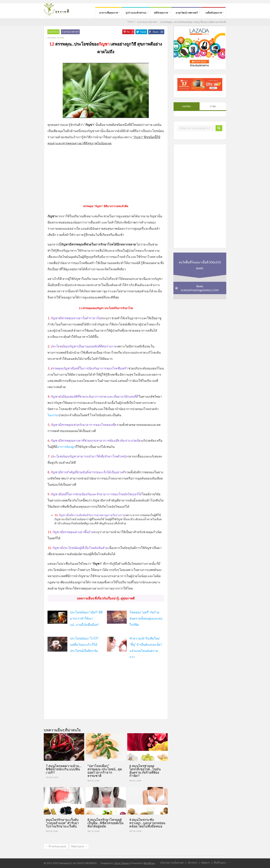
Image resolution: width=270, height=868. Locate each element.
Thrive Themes (121, 863)
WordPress (149, 863)
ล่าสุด (213, 106)
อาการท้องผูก (66, 447)
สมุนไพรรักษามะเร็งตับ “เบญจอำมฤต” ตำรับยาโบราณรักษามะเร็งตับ (62, 823)
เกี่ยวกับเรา (193, 863)
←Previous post (56, 846)
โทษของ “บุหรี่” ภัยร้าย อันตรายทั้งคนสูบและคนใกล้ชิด (146, 618)
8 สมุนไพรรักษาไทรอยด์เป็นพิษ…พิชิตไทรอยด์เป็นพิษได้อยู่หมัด (105, 823)
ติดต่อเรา (206, 863)
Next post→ (79, 846)
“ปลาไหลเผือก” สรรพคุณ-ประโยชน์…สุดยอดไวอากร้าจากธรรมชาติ (105, 771)
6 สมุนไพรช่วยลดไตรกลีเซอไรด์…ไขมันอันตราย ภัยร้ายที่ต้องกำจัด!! (145, 771)
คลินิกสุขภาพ (161, 13)
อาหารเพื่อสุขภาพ (108, 13)
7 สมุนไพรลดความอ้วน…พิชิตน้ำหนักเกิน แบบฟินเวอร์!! (64, 769)
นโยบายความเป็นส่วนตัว (172, 863)
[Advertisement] (106, 174)
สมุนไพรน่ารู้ (53, 32)
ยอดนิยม (187, 106)
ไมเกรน (53, 415)
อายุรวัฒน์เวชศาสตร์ (187, 13)
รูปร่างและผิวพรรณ (136, 13)
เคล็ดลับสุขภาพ (214, 13)
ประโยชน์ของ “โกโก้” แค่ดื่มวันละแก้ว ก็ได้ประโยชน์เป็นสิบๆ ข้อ (84, 645)
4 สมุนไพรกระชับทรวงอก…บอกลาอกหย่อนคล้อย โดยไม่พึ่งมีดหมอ (147, 823)
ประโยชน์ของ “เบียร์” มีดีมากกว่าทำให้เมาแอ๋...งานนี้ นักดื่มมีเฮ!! (86, 618)
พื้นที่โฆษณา (220, 863)
